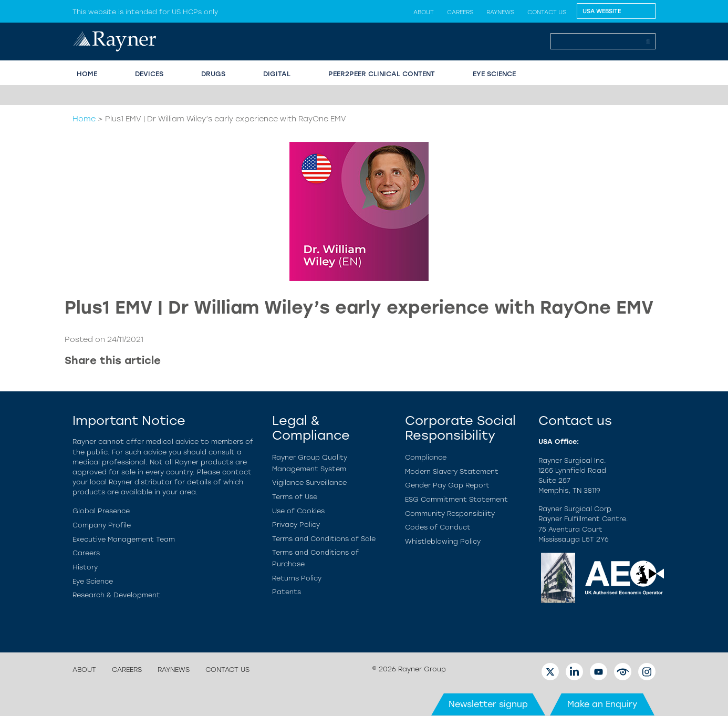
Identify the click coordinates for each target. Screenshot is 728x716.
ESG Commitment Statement (456, 499)
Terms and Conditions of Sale (324, 539)
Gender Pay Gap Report (447, 485)
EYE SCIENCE (494, 74)
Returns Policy (297, 578)
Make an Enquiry (602, 704)
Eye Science (93, 581)
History (85, 567)
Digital (277, 74)
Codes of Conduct (438, 527)
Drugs (213, 74)
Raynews (500, 12)
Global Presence (101, 511)
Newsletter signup (488, 704)
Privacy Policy (296, 525)
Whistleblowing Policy (443, 541)
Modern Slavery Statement (452, 471)
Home (84, 119)
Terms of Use (295, 497)
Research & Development (116, 595)
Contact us (547, 12)
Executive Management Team (124, 539)
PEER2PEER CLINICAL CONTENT (382, 74)
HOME (87, 74)
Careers (460, 12)
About (424, 12)
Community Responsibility (450, 513)
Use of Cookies (298, 511)
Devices (149, 74)
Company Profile (102, 525)
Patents (287, 592)
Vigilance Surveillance (309, 482)
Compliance (426, 457)
